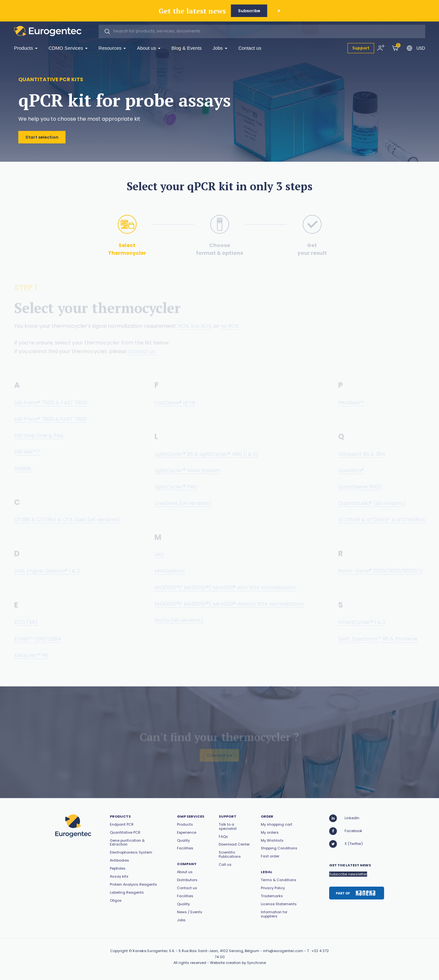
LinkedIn (344, 818)
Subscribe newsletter (348, 874)
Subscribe (249, 11)
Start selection (42, 138)
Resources (112, 48)
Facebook (346, 831)
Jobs (220, 48)
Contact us (250, 48)
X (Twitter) (346, 844)
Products (26, 48)
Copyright (119, 951)
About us (149, 48)
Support (361, 48)
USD (421, 48)
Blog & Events (187, 48)
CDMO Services (68, 48)
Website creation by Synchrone (238, 963)
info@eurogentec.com (283, 951)
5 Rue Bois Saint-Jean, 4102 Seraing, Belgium (219, 951)
